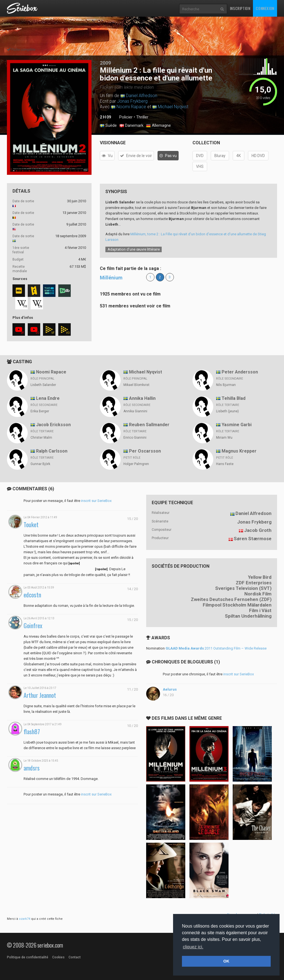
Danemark (131, 126)
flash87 (32, 732)
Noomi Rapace (131, 107)
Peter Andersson (240, 372)
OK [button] (226, 961)
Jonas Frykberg (132, 101)
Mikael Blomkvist (136, 385)
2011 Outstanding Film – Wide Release (216, 648)
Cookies (58, 957)
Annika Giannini (135, 411)
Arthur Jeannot (40, 695)
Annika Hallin (142, 398)
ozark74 (25, 919)
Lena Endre (48, 398)
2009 (105, 63)
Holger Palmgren (136, 464)
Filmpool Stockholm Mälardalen (237, 605)
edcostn (32, 595)
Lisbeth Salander (43, 385)
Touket (31, 525)
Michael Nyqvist (173, 107)
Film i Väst (260, 610)
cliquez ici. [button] (193, 947)
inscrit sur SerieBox (96, 501)
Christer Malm (41, 438)
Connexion (265, 8)
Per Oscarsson (145, 451)
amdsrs (32, 768)
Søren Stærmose (253, 539)
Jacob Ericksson (53, 425)
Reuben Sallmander (149, 425)
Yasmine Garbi (237, 425)
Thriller (142, 117)
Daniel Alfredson (142, 96)
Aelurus (170, 689)
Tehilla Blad (234, 398)
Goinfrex (33, 626)
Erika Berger (40, 411)
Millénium (111, 278)
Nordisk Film (258, 594)
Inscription (240, 8)
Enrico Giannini (135, 438)
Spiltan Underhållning (248, 616)
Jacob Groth (258, 530)
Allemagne (159, 126)
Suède (108, 126)
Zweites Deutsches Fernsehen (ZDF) (231, 599)
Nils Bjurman (226, 385)
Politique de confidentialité (28, 957)
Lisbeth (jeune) (227, 411)
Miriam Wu (224, 438)
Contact (75, 957)
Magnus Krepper (239, 451)
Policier (126, 117)
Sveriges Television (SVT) (243, 588)
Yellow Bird (260, 577)
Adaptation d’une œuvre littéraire (134, 249)
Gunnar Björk (40, 464)
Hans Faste (225, 464)
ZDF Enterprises (254, 583)
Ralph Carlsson (52, 451)
